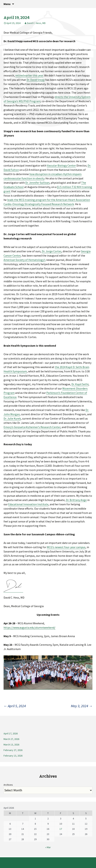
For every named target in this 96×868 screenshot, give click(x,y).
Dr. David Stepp (36, 80)
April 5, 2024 (15, 706)
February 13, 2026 (13, 756)
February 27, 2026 (13, 750)
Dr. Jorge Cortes (52, 251)
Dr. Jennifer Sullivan (37, 183)
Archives (8, 785)
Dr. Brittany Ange (76, 500)
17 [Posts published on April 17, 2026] (61, 829)
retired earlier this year (29, 75)
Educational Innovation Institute (28, 504)
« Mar (48, 847)
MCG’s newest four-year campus (66, 547)
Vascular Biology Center (61, 165)
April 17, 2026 (11, 733)
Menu (7, 4)
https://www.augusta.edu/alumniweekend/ (29, 628)
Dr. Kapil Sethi (80, 384)
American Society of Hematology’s (25, 260)
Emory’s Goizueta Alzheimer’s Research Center (32, 427)
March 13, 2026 (11, 745)
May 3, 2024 (82, 706)
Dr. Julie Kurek (12, 418)
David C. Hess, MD (36, 23)
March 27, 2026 (11, 739)
